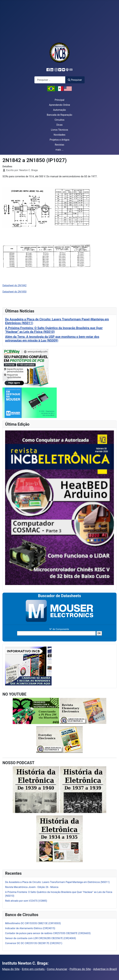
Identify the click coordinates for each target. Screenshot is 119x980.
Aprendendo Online (59, 105)
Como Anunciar (57, 969)
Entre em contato (34, 969)
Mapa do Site (11, 969)
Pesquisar (75, 80)
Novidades (59, 135)
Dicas (59, 125)
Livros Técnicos (60, 130)
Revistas (59, 145)
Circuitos (59, 120)
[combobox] (50, 80)
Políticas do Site (80, 969)
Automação (59, 110)
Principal (59, 100)
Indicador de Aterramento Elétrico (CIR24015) (30, 928)
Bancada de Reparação (59, 115)
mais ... (59, 150)
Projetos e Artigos (59, 140)
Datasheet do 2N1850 (14, 292)
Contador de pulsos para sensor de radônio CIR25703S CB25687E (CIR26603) (48, 933)
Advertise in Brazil (105, 969)
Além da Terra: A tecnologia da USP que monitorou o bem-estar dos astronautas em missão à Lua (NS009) (52, 339)
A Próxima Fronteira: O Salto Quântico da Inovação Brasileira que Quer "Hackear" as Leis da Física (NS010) (54, 330)
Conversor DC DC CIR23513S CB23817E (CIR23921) (34, 943)
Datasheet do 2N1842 (14, 285)
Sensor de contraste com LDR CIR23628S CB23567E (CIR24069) (41, 938)
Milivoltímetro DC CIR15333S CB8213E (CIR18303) (33, 923)
